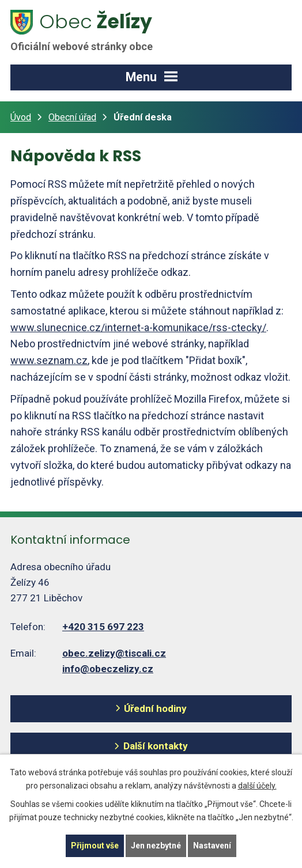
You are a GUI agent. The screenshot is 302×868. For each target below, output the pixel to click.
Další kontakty (156, 746)
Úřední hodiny (155, 708)
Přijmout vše (95, 846)
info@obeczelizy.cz (108, 669)
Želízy (88, 31)
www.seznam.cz (49, 360)
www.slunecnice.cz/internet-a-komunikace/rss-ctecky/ (138, 327)
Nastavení (212, 846)
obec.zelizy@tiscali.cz (114, 653)
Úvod (21, 117)
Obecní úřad (72, 117)
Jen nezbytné (156, 846)
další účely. (257, 786)
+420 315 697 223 (103, 627)
